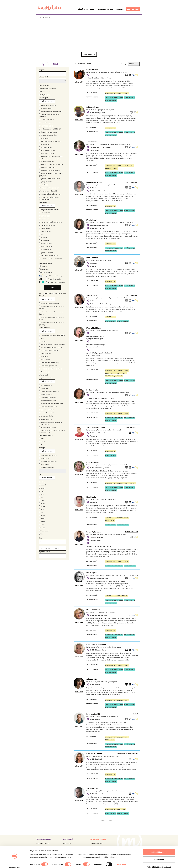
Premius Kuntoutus (132, 532)
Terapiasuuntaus (44, 202)
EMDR (42, 338)
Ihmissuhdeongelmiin (46, 123)
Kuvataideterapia (45, 231)
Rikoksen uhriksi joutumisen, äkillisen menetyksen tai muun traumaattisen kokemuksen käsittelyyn (51, 159)
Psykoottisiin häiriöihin (47, 153)
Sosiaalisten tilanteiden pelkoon (49, 170)
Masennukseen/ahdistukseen (49, 132)
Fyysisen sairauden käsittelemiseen (51, 111)
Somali (42, 516)
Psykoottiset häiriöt (46, 416)
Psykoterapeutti (45, 464)
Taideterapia (44, 375)
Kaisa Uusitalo (92, 70)
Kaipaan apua (43, 98)
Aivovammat (44, 388)
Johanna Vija (91, 679)
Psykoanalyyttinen (45, 243)
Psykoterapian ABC (105, 9)
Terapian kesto (44, 86)
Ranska (42, 506)
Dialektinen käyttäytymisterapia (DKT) (52, 335)
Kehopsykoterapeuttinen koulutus (50, 347)
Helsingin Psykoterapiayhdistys (127, 753)
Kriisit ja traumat (45, 353)
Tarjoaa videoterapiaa (54, 279)
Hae (52, 288)
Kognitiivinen (44, 219)
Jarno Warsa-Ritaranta (96, 427)
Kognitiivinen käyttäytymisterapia (50, 222)
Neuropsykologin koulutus (48, 366)
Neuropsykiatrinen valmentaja (49, 363)
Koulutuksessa (44, 458)
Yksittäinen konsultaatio (47, 89)
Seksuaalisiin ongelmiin (47, 167)
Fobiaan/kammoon (45, 108)
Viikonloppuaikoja (45, 272)
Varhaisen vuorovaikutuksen (48, 256)
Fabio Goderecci (93, 107)
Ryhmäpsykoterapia (46, 253)
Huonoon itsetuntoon (46, 120)
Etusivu (40, 17)
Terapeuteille (133, 9)
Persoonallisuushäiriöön (47, 150)
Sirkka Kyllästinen (93, 532)
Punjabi (42, 503)
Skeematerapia (44, 372)
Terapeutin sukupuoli (46, 436)
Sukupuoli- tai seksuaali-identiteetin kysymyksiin (51, 174)
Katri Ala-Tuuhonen (94, 754)
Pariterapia (43, 237)
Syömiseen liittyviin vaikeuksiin (49, 179)
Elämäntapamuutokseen (47, 105)
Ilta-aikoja (43, 266)
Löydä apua (83, 9)
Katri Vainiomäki (93, 714)
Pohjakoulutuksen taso (47, 467)
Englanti (42, 485)
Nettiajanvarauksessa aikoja (56, 282)
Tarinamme (120, 9)
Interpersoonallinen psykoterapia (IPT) (52, 344)
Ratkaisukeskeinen (45, 250)
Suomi (42, 519)
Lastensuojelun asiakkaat (47, 401)
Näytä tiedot (121, 859)
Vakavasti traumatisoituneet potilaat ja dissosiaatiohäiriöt (52, 432)
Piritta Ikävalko (92, 390)
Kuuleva (136, 714)
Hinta (41, 538)
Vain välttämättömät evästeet (159, 862)
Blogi (92, 9)
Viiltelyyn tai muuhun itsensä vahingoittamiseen (49, 198)
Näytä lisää (79, 82)
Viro (41, 534)
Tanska (42, 522)
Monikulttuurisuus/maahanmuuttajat (51, 404)
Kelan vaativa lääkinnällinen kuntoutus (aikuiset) (51, 308)
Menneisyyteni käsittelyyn (48, 135)
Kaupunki (42, 70)
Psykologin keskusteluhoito (48, 461)
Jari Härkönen (92, 788)
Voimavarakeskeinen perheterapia (50, 259)
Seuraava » (110, 821)
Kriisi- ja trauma (44, 228)
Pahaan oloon (44, 138)
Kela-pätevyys (43, 296)
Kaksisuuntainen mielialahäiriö (49, 391)
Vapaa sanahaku (44, 552)
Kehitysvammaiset (45, 394)
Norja (41, 500)
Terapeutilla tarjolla (45, 263)
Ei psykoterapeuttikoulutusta (49, 210)
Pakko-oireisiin (44, 144)
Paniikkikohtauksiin (45, 147)
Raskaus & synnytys (46, 419)
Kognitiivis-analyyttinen (47, 225)
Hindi (41, 491)
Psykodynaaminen (45, 246)
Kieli (40, 474)
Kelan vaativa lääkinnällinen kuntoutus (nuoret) (51, 318)
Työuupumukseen (45, 182)
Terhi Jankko (92, 142)
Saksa (41, 512)
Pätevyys (42, 448)
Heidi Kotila (91, 497)
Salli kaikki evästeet (159, 847)
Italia (41, 494)
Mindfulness (43, 357)
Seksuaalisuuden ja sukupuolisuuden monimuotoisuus (51, 423)
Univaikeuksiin (44, 185)
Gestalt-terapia (44, 213)
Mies (41, 439)
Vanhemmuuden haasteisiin (48, 191)
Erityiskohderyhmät (45, 378)
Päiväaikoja (43, 269)
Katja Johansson (93, 462)
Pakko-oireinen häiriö (46, 410)
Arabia (42, 482)
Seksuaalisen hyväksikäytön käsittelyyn (52, 164)
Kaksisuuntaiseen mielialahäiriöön (50, 129)
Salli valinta (159, 855)
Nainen (42, 442)
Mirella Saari (91, 220)
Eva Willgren (91, 573)
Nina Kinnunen (92, 258)
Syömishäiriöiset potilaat (47, 427)
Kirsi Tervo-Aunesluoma (96, 644)
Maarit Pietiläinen (93, 328)
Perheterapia (44, 240)
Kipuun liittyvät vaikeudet (48, 398)
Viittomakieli (44, 531)
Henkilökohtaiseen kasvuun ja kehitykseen (49, 116)
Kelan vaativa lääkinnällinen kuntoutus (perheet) (51, 324)
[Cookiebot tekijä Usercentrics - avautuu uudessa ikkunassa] (15, 864)
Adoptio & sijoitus (45, 385)
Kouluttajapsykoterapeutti (48, 455)
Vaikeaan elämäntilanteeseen (49, 188)
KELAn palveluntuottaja (55, 276)
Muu (41, 234)
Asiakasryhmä (43, 77)
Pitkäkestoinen (45, 92)
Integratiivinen (44, 216)
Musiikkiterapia (44, 360)
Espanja (42, 488)
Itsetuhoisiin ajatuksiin (46, 126)
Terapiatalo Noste (132, 182)
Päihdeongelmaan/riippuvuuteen (50, 141)
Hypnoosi (43, 341)
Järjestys (124, 64)
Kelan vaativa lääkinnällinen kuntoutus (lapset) (51, 313)
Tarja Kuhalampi (93, 295)
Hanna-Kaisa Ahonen (95, 182)
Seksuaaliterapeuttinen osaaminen (50, 369)
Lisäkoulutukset (44, 328)
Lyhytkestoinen (45, 95)
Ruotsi (42, 509)
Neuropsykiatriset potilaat (48, 407)
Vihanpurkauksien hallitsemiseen (50, 194)
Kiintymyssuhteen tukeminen (49, 350)
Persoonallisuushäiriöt (46, 413)
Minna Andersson (93, 610)
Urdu (41, 525)
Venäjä (42, 528)
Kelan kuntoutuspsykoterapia (49, 303)
